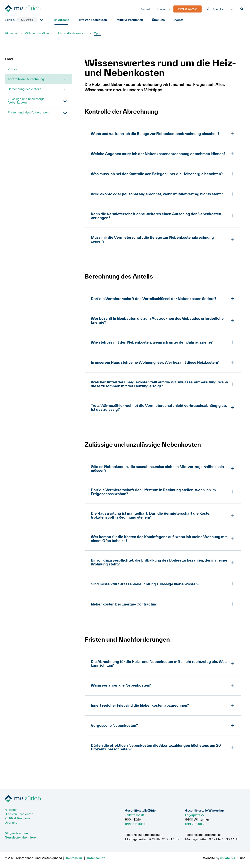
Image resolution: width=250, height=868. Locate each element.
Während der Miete (37, 34)
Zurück (13, 70)
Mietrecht (62, 20)
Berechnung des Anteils (25, 89)
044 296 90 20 (136, 824)
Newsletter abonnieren (21, 837)
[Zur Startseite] (34, 9)
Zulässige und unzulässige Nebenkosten (26, 101)
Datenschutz (96, 858)
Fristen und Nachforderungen (28, 113)
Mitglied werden (16, 833)
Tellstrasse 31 (135, 815)
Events (180, 20)
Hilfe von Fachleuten (93, 20)
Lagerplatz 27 (195, 815)
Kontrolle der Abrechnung (26, 79)
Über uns (160, 20)
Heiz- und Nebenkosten (71, 34)
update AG (227, 858)
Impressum (74, 858)
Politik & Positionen (130, 20)
